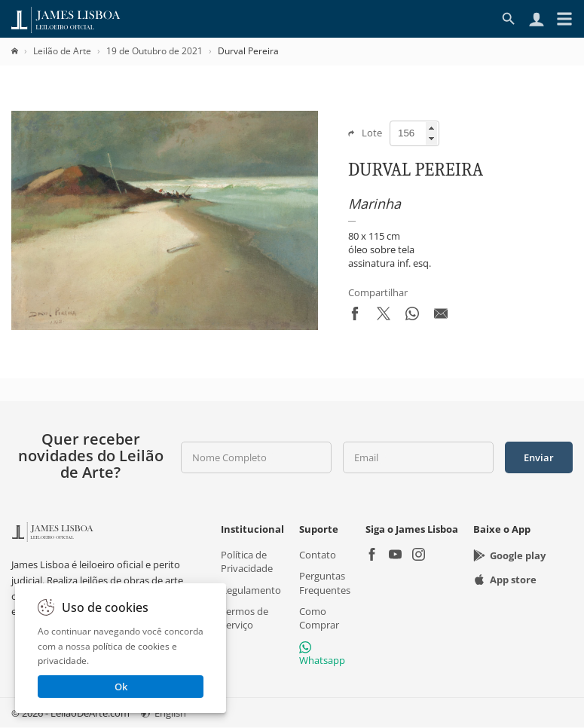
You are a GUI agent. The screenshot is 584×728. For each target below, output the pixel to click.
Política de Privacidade (247, 562)
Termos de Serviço (245, 618)
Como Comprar (319, 618)
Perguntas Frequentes (325, 583)
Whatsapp (322, 654)
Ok (121, 687)
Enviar (539, 457)
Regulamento (251, 590)
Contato (318, 555)
